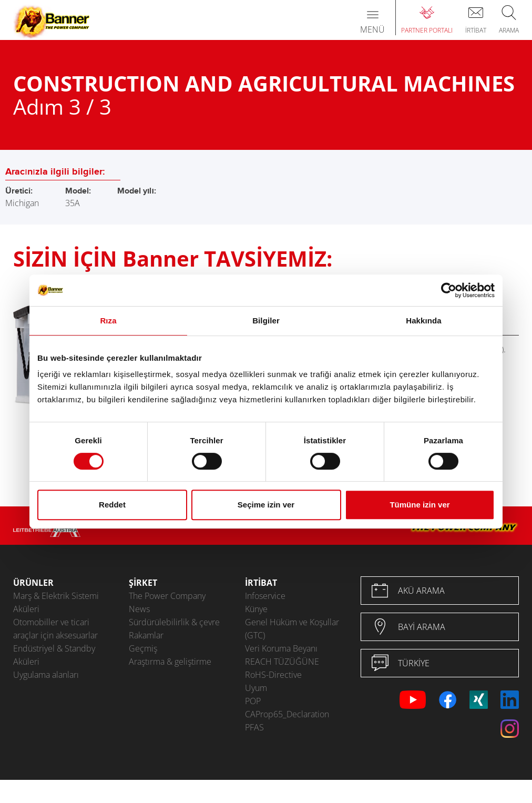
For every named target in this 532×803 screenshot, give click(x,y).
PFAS (254, 727)
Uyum (256, 688)
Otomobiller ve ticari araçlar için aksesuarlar (55, 629)
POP (253, 701)
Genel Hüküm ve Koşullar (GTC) (292, 629)
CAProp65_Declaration (287, 714)
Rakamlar (146, 635)
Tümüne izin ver (420, 505)
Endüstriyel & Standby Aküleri (54, 655)
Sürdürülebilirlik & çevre (174, 622)
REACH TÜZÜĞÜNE (282, 662)
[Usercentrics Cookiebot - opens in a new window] (449, 290)
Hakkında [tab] (424, 321)
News (139, 609)
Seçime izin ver (266, 505)
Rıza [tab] (108, 321)
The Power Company (167, 596)
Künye (256, 609)
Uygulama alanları (46, 675)
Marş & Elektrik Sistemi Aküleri (56, 602)
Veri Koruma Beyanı (281, 648)
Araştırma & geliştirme (170, 662)
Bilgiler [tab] (266, 321)
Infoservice (265, 596)
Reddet (112, 505)
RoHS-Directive (273, 675)
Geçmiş (143, 648)
